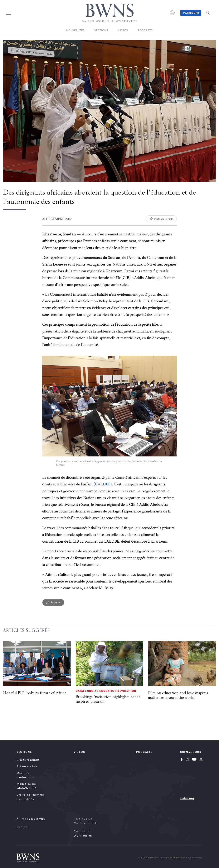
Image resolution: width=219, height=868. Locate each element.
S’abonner (191, 13)
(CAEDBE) (103, 484)
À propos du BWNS (31, 819)
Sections (101, 30)
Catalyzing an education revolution (106, 691)
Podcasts (145, 30)
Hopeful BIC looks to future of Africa (35, 693)
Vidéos (123, 30)
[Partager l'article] (161, 219)
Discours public (28, 760)
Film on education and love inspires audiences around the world (178, 695)
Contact (23, 827)
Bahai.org (187, 798)
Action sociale (27, 766)
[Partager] (53, 602)
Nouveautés (75, 30)
